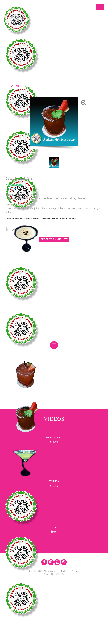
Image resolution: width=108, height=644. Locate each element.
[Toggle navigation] (100, 7)
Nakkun (58, 574)
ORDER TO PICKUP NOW (54, 239)
